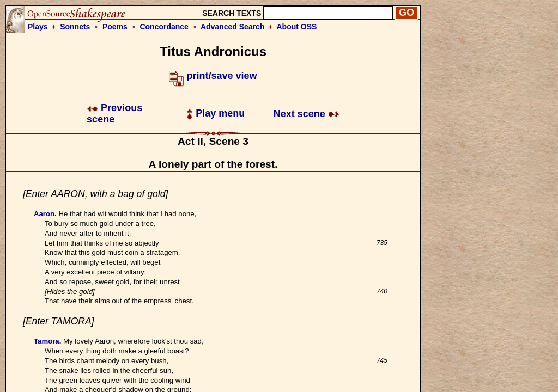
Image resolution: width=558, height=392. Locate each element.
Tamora (47, 341)
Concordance (164, 27)
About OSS (297, 27)
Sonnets (75, 27)
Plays (38, 27)
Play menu (216, 113)
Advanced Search (233, 27)
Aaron (44, 214)
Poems (115, 27)
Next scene (307, 114)
